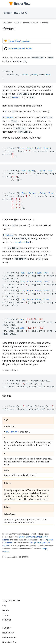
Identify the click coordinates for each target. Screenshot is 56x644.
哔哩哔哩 (7, 620)
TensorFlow (7, 23)
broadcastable (22, 242)
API (18, 23)
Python (45, 23)
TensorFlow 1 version (17, 41)
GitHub (6, 610)
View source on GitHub (18, 49)
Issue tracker (8, 633)
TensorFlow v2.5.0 (15, 13)
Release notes (9, 637)
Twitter (6, 615)
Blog (4, 606)
